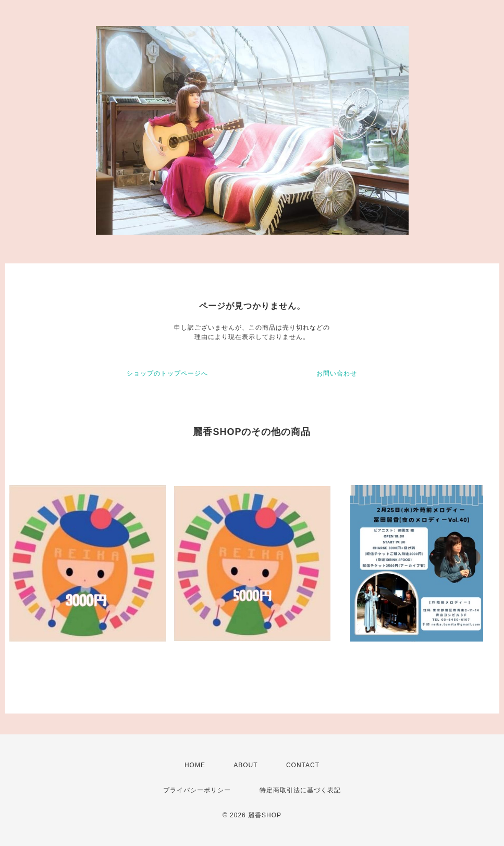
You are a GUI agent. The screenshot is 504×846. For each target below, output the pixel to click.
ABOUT (245, 765)
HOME (195, 765)
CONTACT (303, 765)
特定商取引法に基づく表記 (300, 790)
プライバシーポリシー (197, 790)
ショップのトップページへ (167, 373)
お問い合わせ (337, 373)
